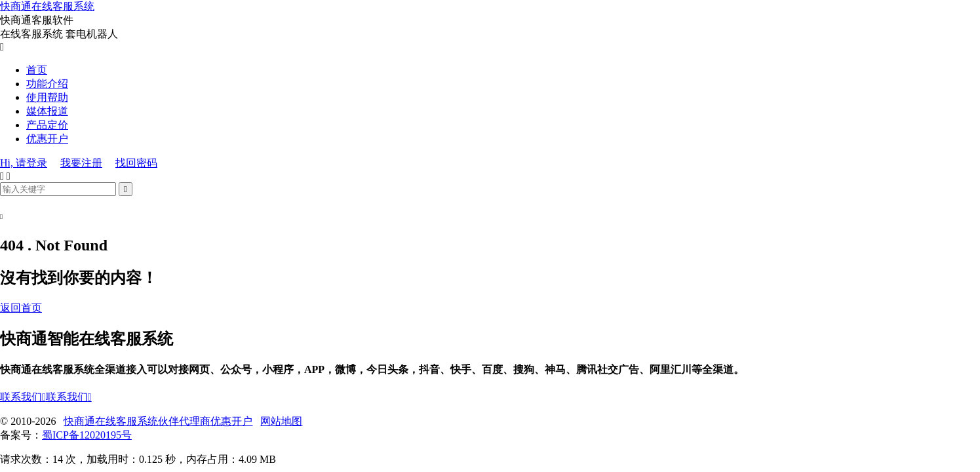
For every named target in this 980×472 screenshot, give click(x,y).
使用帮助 (47, 97)
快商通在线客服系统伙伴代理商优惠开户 (158, 421)
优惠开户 (47, 139)
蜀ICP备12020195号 (87, 435)
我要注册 (81, 163)
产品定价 (47, 125)
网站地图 (281, 421)
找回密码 (136, 163)
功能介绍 (47, 84)
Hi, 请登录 (24, 163)
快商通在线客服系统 (47, 6)
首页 (37, 70)
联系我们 (23, 397)
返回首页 (21, 308)
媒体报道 (47, 111)
